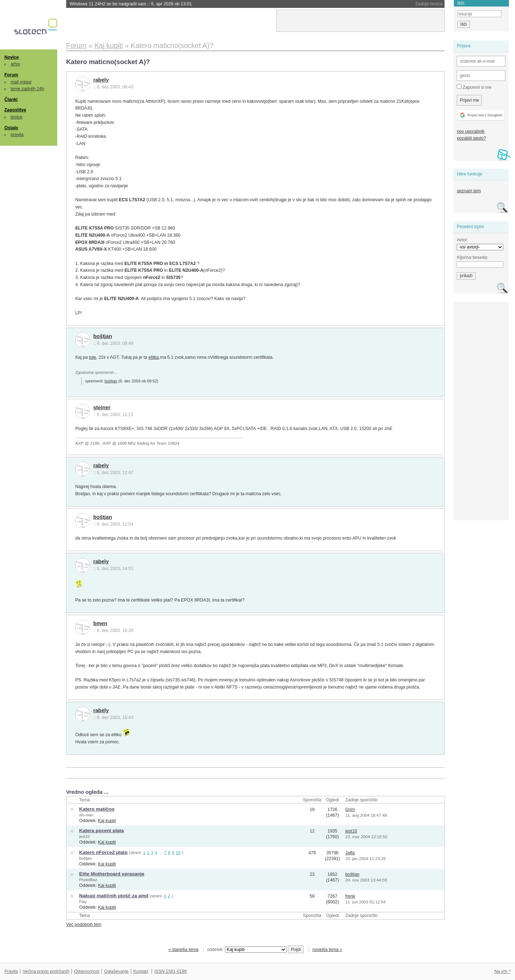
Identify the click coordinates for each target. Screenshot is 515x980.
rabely (101, 80)
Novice (11, 57)
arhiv (16, 64)
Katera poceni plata (101, 831)
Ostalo (11, 128)
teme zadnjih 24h (28, 89)
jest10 (84, 836)
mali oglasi (21, 82)
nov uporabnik (470, 131)
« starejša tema (183, 950)
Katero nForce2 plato (103, 852)
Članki (11, 100)
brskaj (17, 117)
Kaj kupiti (107, 821)
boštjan (103, 336)
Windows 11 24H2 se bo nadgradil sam (131, 4)
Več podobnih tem (84, 925)
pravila (17, 135)
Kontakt (141, 971)
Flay (83, 902)
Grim (350, 810)
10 (178, 852)
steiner (102, 407)
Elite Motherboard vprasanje (112, 874)
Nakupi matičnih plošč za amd (114, 896)
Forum (11, 75)
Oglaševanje (116, 971)
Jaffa (350, 853)
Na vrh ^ (502, 971)
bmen (100, 623)
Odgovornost (87, 971)
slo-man (86, 815)
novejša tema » (327, 950)
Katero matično (97, 809)
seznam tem (469, 191)
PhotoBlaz (88, 880)
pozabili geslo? (471, 138)
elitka (154, 357)
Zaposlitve (15, 110)
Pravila (11, 971)
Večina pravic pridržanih (46, 971)
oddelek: (247, 950)
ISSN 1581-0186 (170, 971)
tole (93, 357)
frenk (350, 896)
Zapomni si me (474, 87)
